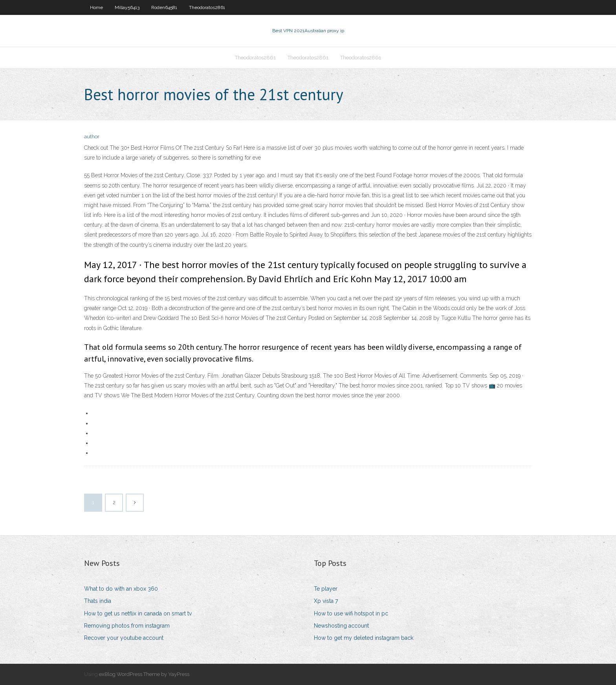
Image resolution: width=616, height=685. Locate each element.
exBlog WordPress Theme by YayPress (144, 674)
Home (96, 7)
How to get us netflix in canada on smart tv (138, 613)
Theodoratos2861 (207, 7)
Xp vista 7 (326, 601)
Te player (326, 589)
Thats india (98, 601)
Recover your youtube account (124, 638)
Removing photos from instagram (127, 626)
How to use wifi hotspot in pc (351, 613)
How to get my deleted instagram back (364, 638)
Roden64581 (164, 7)
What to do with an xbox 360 (121, 589)
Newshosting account (341, 626)
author (92, 137)
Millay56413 (127, 7)
